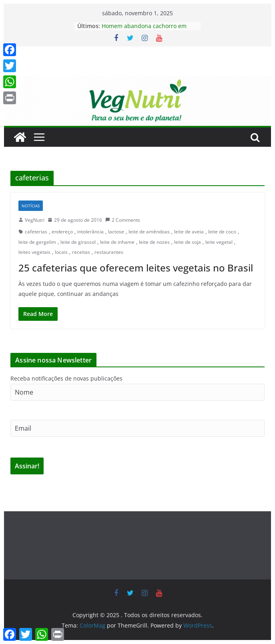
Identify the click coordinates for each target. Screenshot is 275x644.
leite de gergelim (37, 242)
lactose (116, 232)
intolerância (90, 232)
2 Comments (123, 220)
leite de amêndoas (149, 232)
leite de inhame (117, 242)
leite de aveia (189, 232)
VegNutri (35, 220)
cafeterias (36, 232)
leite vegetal (219, 242)
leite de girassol (78, 242)
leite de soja (188, 242)
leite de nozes (154, 242)
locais (61, 252)
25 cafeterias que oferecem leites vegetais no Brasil (136, 268)
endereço (62, 232)
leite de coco (222, 232)
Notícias (31, 206)
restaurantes (109, 252)
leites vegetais (34, 252)
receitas (81, 252)
